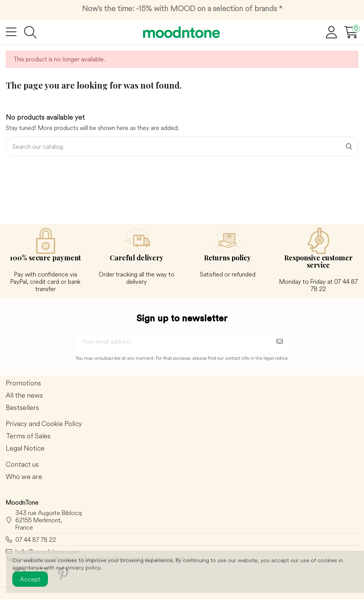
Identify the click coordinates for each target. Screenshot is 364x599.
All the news (24, 396)
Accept (30, 579)
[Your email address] (173, 341)
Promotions (23, 383)
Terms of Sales (28, 436)
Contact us (22, 465)
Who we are (24, 477)
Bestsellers (22, 408)
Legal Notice (25, 448)
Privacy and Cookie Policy (44, 424)
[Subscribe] (280, 341)
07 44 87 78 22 (36, 540)
